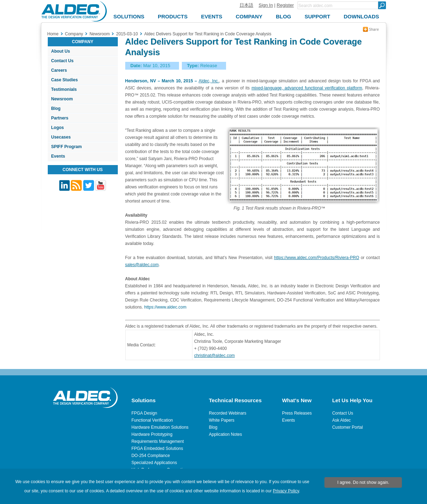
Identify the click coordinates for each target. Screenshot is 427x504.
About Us (61, 51)
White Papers (222, 420)
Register (285, 5)
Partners (60, 118)
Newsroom (62, 99)
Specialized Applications (154, 463)
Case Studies (65, 80)
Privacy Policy (286, 491)
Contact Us (62, 61)
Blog (56, 109)
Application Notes (226, 434)
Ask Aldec (342, 420)
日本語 (246, 5)
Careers (59, 70)
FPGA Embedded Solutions (157, 449)
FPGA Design (144, 413)
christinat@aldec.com (215, 356)
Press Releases (297, 413)
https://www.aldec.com (165, 307)
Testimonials (64, 89)
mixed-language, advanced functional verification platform (307, 88)
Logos (58, 128)
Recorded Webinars (228, 413)
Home (53, 34)
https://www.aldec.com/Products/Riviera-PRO (316, 258)
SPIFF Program (67, 147)
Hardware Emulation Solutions (160, 427)
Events (58, 156)
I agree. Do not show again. (363, 482)
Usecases (61, 137)
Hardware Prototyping (152, 434)
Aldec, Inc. (209, 81)
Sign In (266, 5)
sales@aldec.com (142, 265)
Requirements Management (157, 441)
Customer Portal (348, 427)
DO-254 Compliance (151, 456)
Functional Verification (152, 420)
